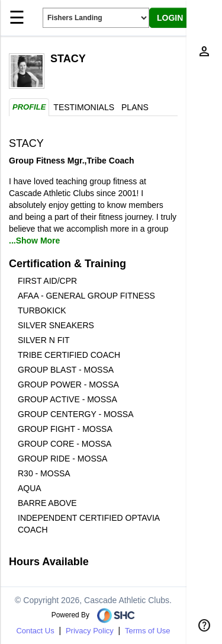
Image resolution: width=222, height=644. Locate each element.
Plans (135, 107)
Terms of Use (148, 631)
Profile (29, 107)
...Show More (34, 241)
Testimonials (84, 107)
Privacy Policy (90, 631)
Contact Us (35, 631)
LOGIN (170, 18)
